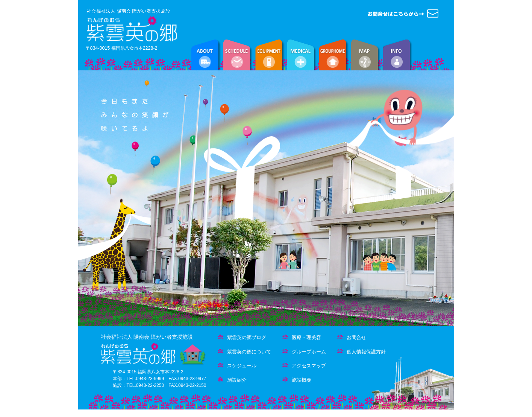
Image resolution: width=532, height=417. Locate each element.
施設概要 (297, 380)
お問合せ (352, 337)
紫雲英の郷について (244, 352)
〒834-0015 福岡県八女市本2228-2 (122, 48)
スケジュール (237, 366)
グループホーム (304, 352)
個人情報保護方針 (361, 352)
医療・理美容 (302, 337)
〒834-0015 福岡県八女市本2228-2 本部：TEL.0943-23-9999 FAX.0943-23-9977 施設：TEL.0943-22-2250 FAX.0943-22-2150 (159, 379)
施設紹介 (232, 380)
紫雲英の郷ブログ (242, 337)
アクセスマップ (304, 366)
